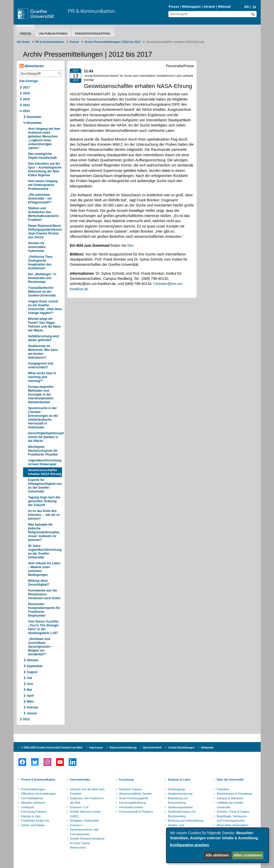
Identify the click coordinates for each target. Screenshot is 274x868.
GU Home (23, 42)
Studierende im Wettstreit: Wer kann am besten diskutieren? (43, 352)
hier (130, 245)
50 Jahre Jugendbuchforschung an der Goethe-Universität (45, 552)
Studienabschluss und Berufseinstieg (182, 814)
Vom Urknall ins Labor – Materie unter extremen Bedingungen (44, 569)
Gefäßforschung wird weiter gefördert (44, 338)
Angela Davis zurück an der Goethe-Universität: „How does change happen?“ (45, 307)
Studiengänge (177, 789)
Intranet (209, 7)
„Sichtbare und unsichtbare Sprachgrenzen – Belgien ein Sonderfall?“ (41, 647)
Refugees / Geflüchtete (84, 821)
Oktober (33, 660)
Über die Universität (230, 780)
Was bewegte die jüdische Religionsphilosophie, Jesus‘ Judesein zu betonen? (44, 532)
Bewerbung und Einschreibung (178, 801)
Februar (33, 707)
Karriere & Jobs (31, 816)
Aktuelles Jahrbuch (33, 803)
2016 (27, 93)
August (32, 672)
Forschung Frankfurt (34, 812)
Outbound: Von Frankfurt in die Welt (87, 801)
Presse (174, 7)
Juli (30, 678)
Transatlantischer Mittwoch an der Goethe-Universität (42, 292)
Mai (29, 690)
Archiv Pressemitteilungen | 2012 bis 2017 (113, 42)
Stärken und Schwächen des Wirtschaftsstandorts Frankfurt (44, 214)
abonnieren (32, 66)
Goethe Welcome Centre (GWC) (85, 814)
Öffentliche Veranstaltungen (39, 794)
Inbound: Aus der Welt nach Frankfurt (87, 792)
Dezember (34, 117)
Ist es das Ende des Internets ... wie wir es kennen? (44, 515)
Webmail (224, 7)
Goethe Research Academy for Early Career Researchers (87, 843)
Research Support (130, 789)
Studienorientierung (180, 794)
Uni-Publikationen (53, 34)
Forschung (126, 780)
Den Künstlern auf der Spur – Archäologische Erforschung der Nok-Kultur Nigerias (45, 169)
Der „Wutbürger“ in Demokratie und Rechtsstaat (42, 278)
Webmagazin (191, 7)
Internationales (80, 780)
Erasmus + (77, 825)
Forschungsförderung (132, 803)
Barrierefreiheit (153, 748)
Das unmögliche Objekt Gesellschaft (43, 156)
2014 (27, 105)
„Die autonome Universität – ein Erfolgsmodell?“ (40, 199)
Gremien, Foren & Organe (233, 812)
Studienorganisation (180, 807)
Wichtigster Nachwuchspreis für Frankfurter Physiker (43, 451)
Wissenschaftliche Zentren (135, 794)
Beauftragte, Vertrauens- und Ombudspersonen (232, 818)
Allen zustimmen (248, 855)
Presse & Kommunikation (38, 780)
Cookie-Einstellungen (181, 748)
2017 (27, 87)
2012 (27, 719)
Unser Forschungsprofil (134, 798)
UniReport (28, 807)
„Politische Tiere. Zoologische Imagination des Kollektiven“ (41, 263)
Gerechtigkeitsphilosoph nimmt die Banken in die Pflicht (45, 437)
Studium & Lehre (179, 780)
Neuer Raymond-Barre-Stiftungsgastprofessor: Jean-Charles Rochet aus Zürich (45, 231)
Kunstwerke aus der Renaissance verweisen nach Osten (44, 594)
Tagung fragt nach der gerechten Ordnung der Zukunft (44, 501)
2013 (27, 111)
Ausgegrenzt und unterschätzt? (41, 365)
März (30, 702)
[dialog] (218, 845)
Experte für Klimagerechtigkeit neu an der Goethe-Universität (45, 486)
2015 (27, 99)
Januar (32, 713)
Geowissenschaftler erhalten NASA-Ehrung (45, 472)
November (34, 123)
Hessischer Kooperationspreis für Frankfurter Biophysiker (44, 610)
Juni (30, 684)
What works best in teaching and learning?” (42, 377)
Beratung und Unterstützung (186, 821)
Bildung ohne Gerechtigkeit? (39, 583)
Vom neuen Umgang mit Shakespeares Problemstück (43, 185)
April (30, 696)
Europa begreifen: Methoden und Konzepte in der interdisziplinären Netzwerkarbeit (41, 394)
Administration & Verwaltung (235, 794)
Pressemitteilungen (33, 789)
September (35, 666)
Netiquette (207, 748)
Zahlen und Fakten (33, 825)
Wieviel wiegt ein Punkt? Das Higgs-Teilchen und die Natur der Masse (45, 325)
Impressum (96, 748)
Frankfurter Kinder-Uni (35, 821)
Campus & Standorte (230, 798)
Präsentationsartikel (93, 34)
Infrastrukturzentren (131, 807)
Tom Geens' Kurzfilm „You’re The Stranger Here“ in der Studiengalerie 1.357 (44, 627)
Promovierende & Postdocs (136, 812)
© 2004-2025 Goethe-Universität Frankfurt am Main (52, 748)
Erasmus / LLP (79, 807)
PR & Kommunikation (91, 11)
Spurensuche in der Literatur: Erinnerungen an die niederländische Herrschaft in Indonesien (43, 418)
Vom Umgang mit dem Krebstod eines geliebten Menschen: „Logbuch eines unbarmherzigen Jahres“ (44, 138)
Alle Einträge (29, 81)
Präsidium (223, 789)
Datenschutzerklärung (123, 748)
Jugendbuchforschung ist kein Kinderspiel (45, 462)
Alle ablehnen (217, 855)
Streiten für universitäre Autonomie (37, 247)
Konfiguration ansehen (189, 845)
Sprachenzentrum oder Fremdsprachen (84, 832)
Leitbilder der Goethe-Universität (230, 805)
